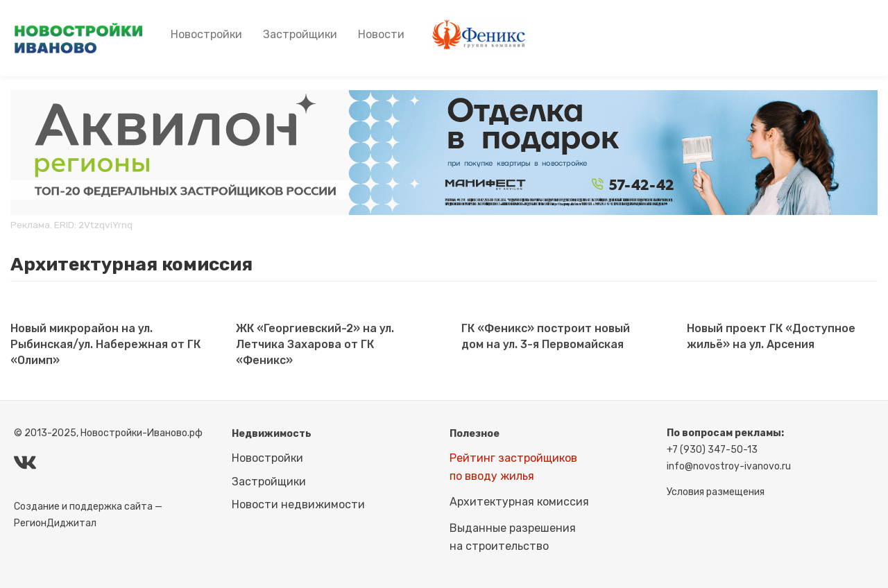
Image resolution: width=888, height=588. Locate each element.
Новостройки (206, 34)
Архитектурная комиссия (519, 502)
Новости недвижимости (298, 504)
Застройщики (300, 34)
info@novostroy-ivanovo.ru (729, 466)
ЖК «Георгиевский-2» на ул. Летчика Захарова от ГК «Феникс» (315, 344)
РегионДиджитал (55, 523)
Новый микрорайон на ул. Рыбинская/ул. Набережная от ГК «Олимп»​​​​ (105, 344)
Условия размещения (716, 492)
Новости (381, 34)
